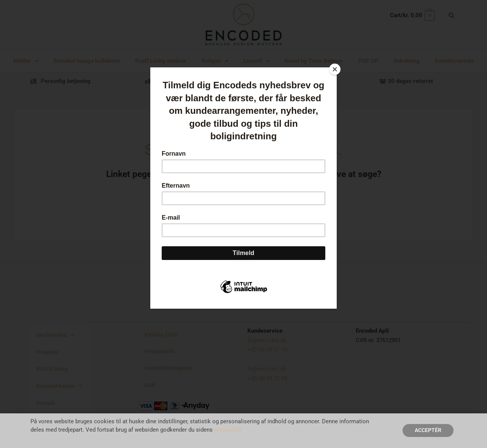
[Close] (335, 69)
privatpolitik (229, 430)
